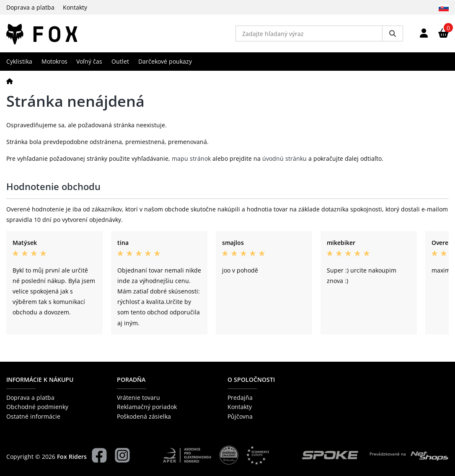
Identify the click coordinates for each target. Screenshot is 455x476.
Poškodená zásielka (144, 416)
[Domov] (10, 81)
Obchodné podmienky (37, 407)
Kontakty (75, 7)
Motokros (54, 61)
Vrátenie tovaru (138, 398)
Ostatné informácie (33, 416)
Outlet (120, 61)
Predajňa (240, 398)
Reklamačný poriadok (147, 407)
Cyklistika (19, 61)
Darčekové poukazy (165, 61)
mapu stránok (191, 158)
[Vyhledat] (393, 33)
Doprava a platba (30, 7)
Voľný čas (89, 61)
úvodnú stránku (284, 158)
